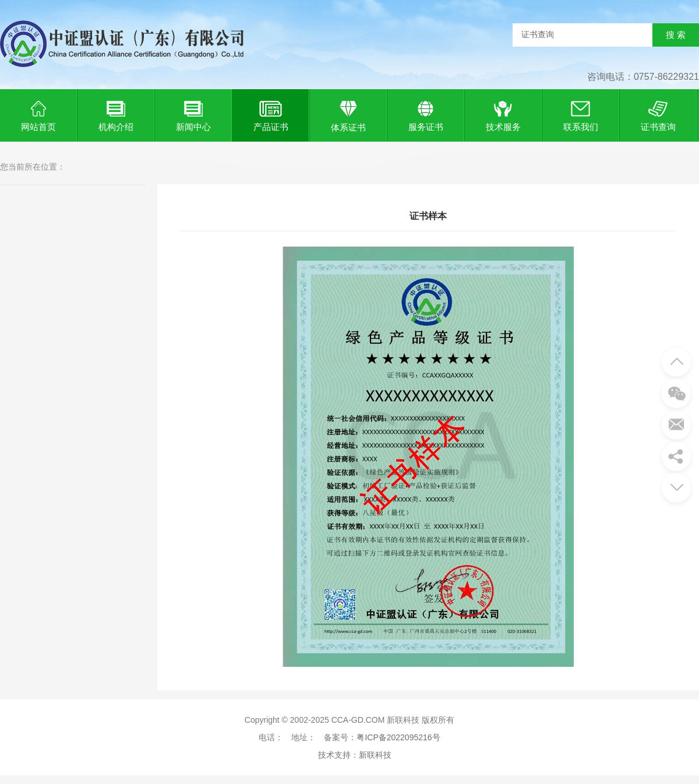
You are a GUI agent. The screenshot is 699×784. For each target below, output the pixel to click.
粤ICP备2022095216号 (398, 737)
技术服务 (503, 115)
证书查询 (658, 115)
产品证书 (271, 115)
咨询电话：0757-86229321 (643, 77)
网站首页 (38, 115)
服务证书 (426, 115)
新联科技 (375, 755)
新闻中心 (193, 115)
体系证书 (348, 115)
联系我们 (581, 115)
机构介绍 (116, 115)
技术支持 (334, 755)
